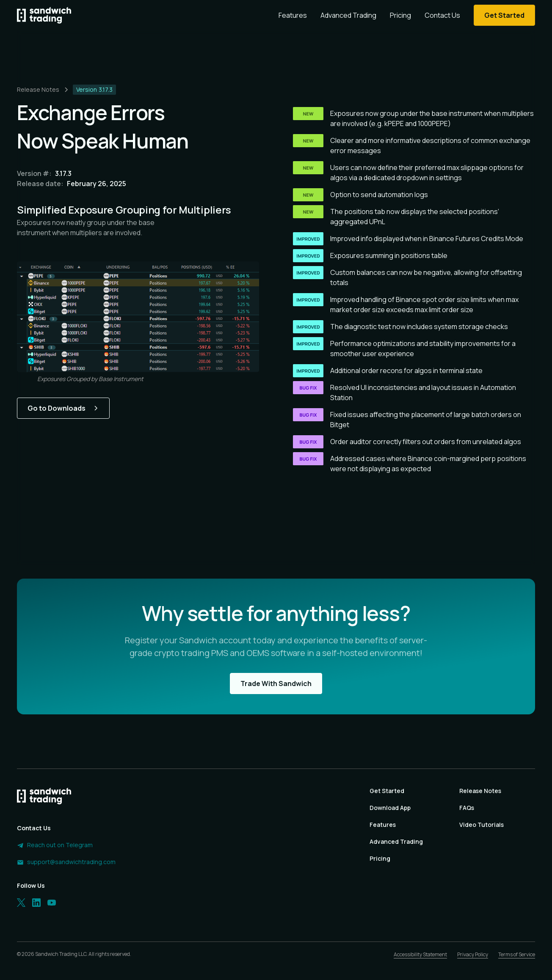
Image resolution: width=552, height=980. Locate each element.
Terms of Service (517, 954)
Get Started (387, 791)
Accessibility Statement (420, 954)
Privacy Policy (473, 954)
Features (293, 15)
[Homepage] (44, 15)
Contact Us (442, 15)
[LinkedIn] (36, 903)
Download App (390, 808)
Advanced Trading (348, 15)
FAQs (467, 808)
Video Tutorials (482, 825)
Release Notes (480, 791)
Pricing (400, 15)
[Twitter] (21, 903)
